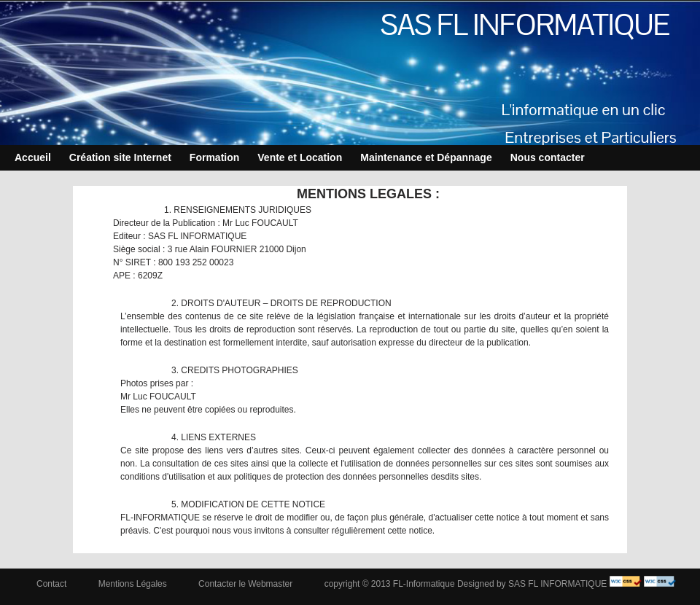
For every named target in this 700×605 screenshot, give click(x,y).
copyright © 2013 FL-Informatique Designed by (415, 584)
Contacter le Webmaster (245, 584)
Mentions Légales (133, 584)
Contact (51, 584)
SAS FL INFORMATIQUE (525, 25)
